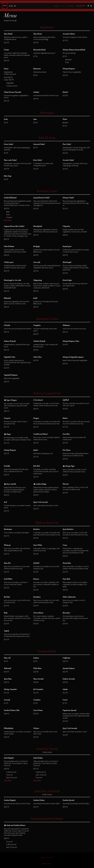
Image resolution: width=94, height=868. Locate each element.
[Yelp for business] (91, 6)
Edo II (13, 6)
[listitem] (67, 60)
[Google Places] (88, 6)
